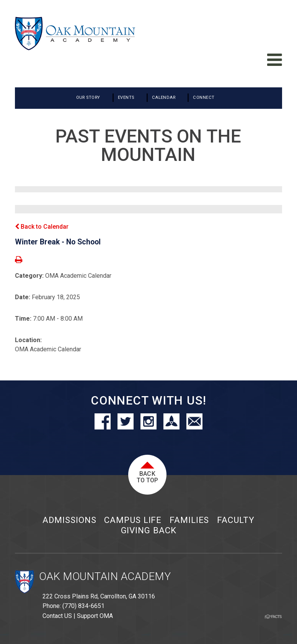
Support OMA (95, 616)
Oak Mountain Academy (105, 576)
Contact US (57, 616)
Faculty (236, 520)
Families (189, 520)
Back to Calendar (42, 227)
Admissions (69, 520)
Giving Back (149, 530)
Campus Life (133, 520)
